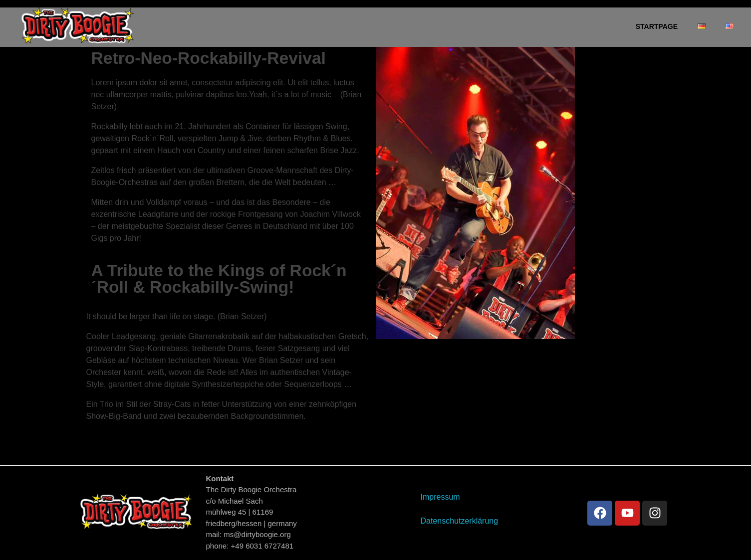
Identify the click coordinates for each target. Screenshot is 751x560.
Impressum (440, 497)
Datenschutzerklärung (459, 521)
